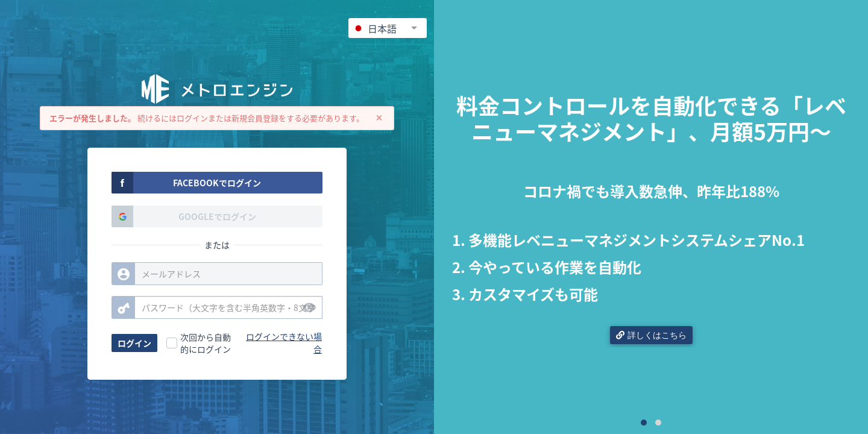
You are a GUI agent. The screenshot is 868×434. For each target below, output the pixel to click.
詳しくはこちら (651, 335)
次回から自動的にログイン (206, 343)
